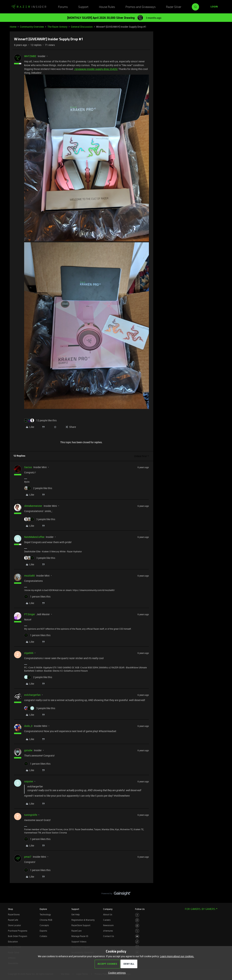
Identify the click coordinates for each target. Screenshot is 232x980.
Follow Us (140, 909)
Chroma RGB (46, 920)
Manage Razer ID (80, 936)
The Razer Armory (57, 27)
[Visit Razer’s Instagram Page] (137, 920)
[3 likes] (40, 519)
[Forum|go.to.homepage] (29, 7)
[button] (214, 7)
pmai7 (28, 857)
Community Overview (32, 27)
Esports (43, 931)
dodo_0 (28, 726)
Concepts (44, 925)
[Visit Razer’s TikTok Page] (137, 942)
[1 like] (37, 597)
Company (108, 909)
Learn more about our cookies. (177, 956)
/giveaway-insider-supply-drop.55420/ (96, 69)
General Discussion (82, 27)
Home (13, 27)
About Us (108, 914)
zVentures (108, 931)
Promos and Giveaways (141, 7)
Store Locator (14, 925)
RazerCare (76, 931)
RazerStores (14, 914)
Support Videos (79, 942)
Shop (10, 909)
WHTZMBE (30, 56)
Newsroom (108, 925)
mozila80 (29, 576)
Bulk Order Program (17, 936)
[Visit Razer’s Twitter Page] (137, 931)
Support (83, 7)
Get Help (76, 914)
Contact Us (109, 936)
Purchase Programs (18, 931)
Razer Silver (174, 7)
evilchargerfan (32, 695)
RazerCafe (13, 920)
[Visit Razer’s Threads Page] (137, 926)
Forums (63, 7)
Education (13, 942)
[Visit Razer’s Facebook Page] (137, 915)
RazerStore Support (81, 925)
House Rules (107, 7)
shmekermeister (33, 506)
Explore (43, 909)
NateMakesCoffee (34, 537)
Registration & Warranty (83, 920)
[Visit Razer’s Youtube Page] (137, 936)
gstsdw (28, 750)
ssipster (29, 781)
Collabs (43, 936)
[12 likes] (40, 420)
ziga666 (29, 653)
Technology (45, 914)
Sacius (28, 467)
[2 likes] (38, 488)
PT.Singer (30, 614)
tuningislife (31, 815)
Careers (107, 920)
